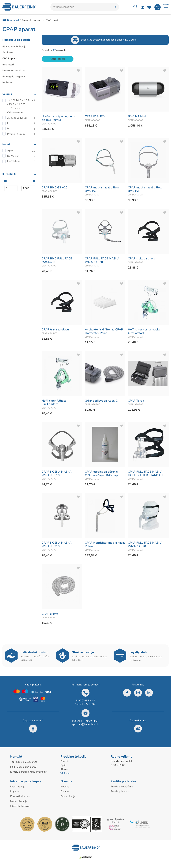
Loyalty (14, 792)
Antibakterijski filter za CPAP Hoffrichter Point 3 (104, 332)
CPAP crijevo (50, 614)
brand (6, 145)
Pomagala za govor (14, 77)
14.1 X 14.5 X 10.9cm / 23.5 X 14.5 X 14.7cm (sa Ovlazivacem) (20, 107)
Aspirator (8, 53)
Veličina (7, 94)
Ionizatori (8, 83)
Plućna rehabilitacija (14, 47)
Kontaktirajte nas (20, 797)
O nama (65, 792)
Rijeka (64, 770)
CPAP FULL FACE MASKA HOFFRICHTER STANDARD (146, 474)
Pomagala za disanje (16, 40)
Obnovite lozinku (20, 807)
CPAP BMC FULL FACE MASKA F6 (57, 261)
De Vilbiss (13, 157)
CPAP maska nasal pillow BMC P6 (102, 190)
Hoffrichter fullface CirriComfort (54, 403)
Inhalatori (8, 65)
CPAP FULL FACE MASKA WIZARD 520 (102, 261)
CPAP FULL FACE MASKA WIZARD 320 (145, 545)
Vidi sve (65, 774)
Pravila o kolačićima (122, 787)
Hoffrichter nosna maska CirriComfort (144, 332)
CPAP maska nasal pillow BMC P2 (145, 190)
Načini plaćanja (19, 802)
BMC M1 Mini (137, 117)
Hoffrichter (14, 162)
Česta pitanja (68, 797)
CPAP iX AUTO (95, 117)
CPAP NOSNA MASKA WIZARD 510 (57, 474)
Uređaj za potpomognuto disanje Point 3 (58, 119)
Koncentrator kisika (14, 71)
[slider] (5, 181)
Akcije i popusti (58, 59)
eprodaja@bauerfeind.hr (86, 725)
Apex (10, 151)
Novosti (65, 787)
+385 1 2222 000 (26, 763)
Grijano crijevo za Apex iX (101, 401)
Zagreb (64, 762)
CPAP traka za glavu (141, 259)
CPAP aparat (10, 59)
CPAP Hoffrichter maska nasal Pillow (105, 545)
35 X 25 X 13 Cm (17, 118)
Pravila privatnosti (121, 792)
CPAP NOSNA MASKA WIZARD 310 (57, 545)
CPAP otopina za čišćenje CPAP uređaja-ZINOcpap (101, 474)
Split (63, 766)
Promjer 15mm (16, 135)
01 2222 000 (88, 705)
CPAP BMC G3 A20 (55, 188)
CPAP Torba (136, 401)
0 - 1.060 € (9, 175)
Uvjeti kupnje (18, 787)
